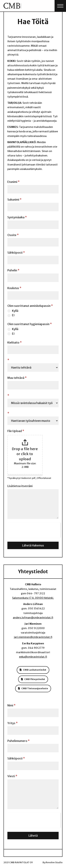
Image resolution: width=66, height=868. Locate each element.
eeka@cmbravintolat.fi (33, 657)
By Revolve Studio (53, 862)
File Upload (16, 431)
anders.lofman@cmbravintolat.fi (33, 618)
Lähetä (33, 836)
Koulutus (14, 288)
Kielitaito (15, 342)
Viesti (12, 776)
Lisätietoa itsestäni (20, 486)
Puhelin (13, 270)
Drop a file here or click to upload (25, 454)
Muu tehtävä (17, 378)
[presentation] (34, 529)
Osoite (13, 235)
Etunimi (13, 182)
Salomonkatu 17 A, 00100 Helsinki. (33, 598)
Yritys (12, 723)
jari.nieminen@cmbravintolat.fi (33, 637)
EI (11, 315)
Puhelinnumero (18, 741)
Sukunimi (14, 200)
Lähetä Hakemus (33, 545)
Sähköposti (16, 253)
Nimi (11, 705)
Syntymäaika (17, 217)
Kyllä (13, 311)
